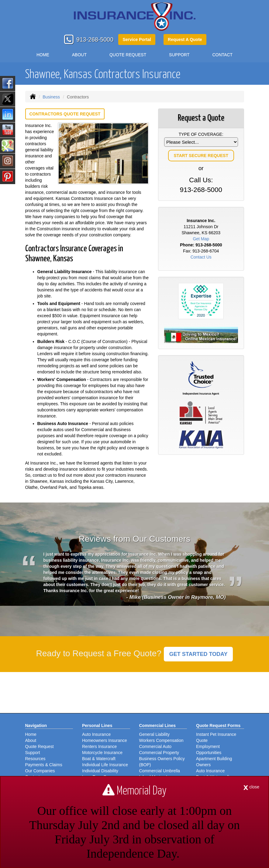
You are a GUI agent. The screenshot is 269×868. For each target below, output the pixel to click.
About (31, 740)
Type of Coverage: (201, 134)
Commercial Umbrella (160, 771)
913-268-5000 (95, 39)
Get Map (201, 239)
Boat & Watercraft (99, 759)
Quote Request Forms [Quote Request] (218, 726)
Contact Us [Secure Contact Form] (201, 257)
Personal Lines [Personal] (97, 726)
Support (33, 753)
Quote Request (40, 746)
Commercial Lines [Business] (158, 726)
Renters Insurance (99, 746)
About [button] (79, 55)
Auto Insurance (96, 734)
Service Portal (137, 39)
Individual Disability (100, 771)
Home (43, 55)
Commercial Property (159, 753)
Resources (35, 759)
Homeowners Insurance (105, 740)
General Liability (154, 734)
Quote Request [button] (128, 55)
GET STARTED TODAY (198, 654)
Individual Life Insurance (105, 765)
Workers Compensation (161, 740)
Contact (222, 55)
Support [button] (179, 55)
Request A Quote (185, 39)
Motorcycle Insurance (102, 753)
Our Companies (40, 771)
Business (51, 97)
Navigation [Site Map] (36, 726)
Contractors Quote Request (65, 114)
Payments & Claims (44, 765)
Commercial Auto (155, 746)
